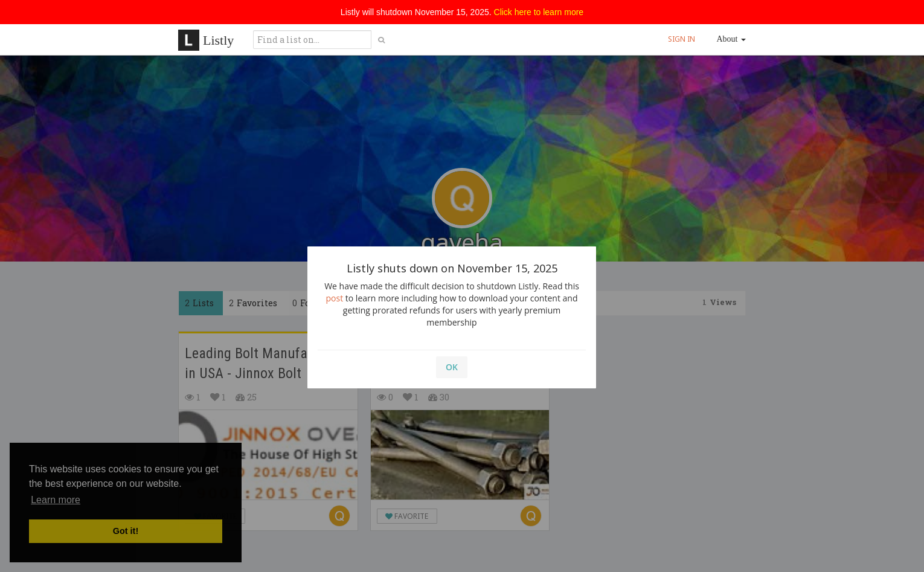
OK (452, 367)
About (732, 39)
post (335, 298)
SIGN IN (682, 39)
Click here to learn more (539, 12)
